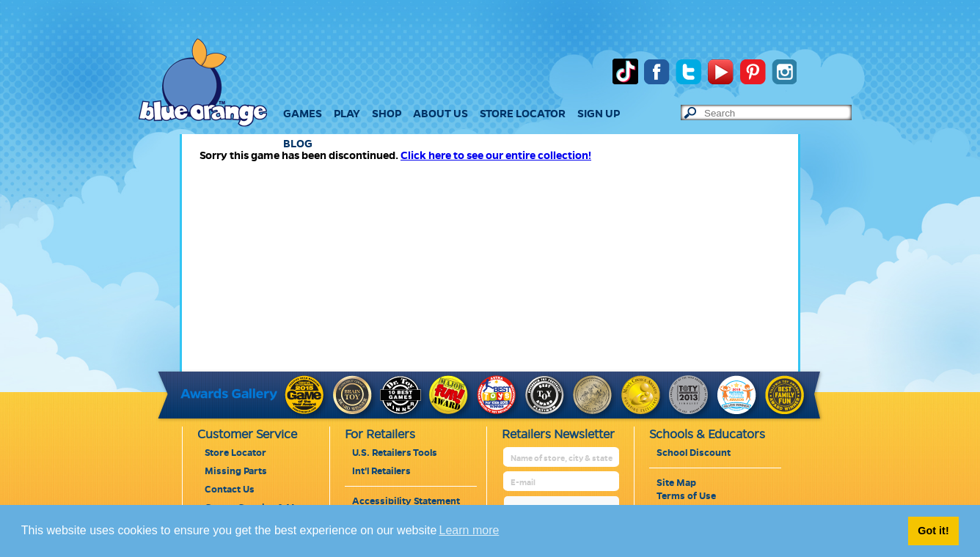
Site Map (676, 483)
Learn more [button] (469, 530)
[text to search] (778, 113)
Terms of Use (686, 496)
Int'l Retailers (381, 471)
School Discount (694, 453)
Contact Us (230, 490)
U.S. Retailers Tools (395, 453)
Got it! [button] (933, 531)
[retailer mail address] (562, 483)
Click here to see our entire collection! (496, 155)
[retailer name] (562, 458)
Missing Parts (236, 471)
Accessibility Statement (406, 501)
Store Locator (235, 453)
